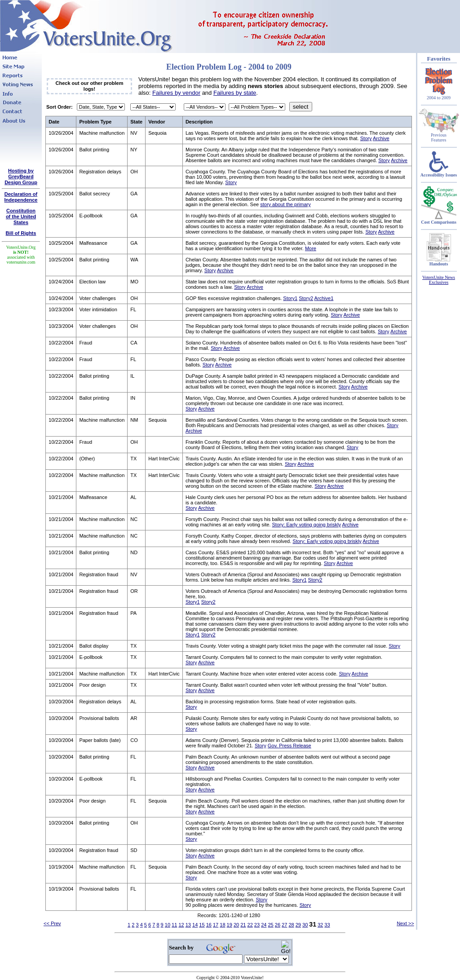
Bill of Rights (21, 233)
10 (168, 925)
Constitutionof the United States (21, 216)
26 (278, 925)
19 (230, 925)
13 (188, 925)
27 (284, 925)
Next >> (405, 923)
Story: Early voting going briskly (306, 525)
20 (236, 925)
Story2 (306, 298)
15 (202, 925)
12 (181, 925)
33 (327, 925)
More (311, 248)
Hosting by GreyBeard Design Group (21, 177)
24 (264, 925)
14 (195, 925)
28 (291, 925)
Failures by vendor (176, 93)
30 (305, 925)
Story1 (290, 298)
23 (257, 925)
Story (366, 138)
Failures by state (235, 93)
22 (250, 925)
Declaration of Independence (21, 197)
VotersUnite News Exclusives (439, 280)
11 (174, 925)
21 (243, 925)
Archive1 (324, 298)
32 (320, 925)
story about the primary (285, 204)
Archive (381, 138)
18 (222, 925)
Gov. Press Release (290, 746)
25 (270, 925)
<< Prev (52, 923)
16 (209, 925)
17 (216, 925)
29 (298, 925)
